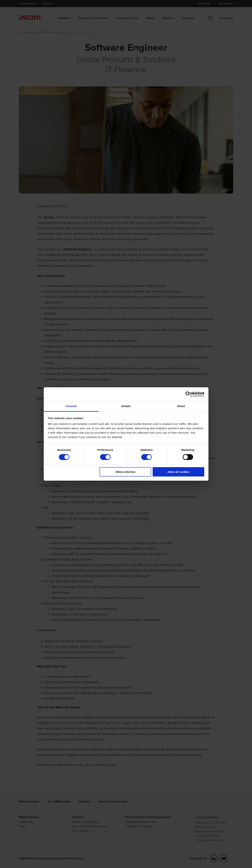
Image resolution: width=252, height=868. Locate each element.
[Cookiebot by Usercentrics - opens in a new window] (188, 394)
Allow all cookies (178, 472)
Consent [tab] (71, 406)
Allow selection (125, 472)
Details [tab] (126, 406)
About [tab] (181, 406)
